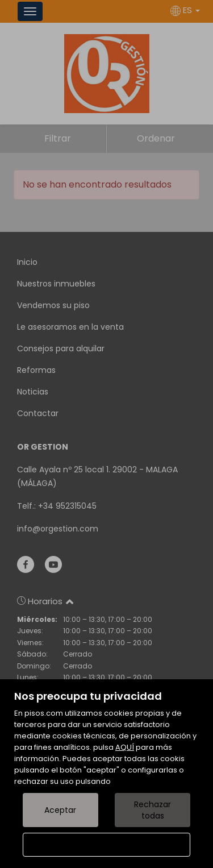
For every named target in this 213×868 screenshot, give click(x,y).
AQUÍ (125, 747)
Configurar (106, 845)
